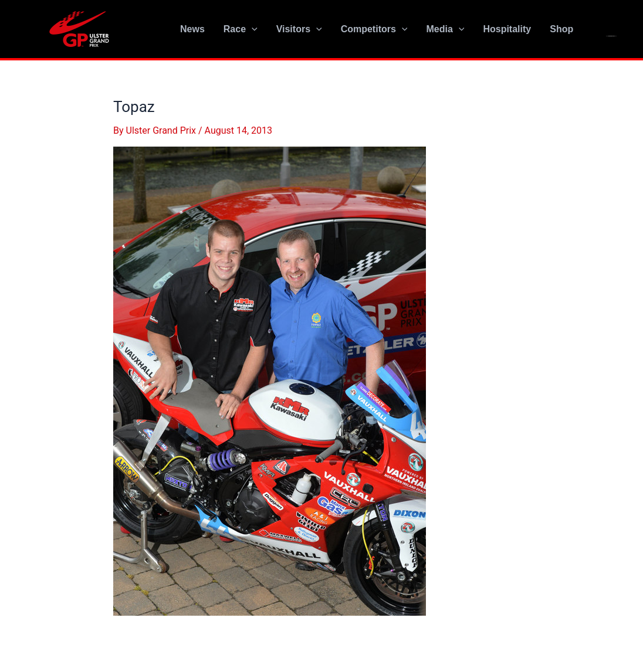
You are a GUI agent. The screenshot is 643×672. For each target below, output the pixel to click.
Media (445, 29)
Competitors (374, 29)
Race (241, 29)
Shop (561, 29)
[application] (252, 29)
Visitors (299, 29)
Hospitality (507, 29)
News (192, 29)
